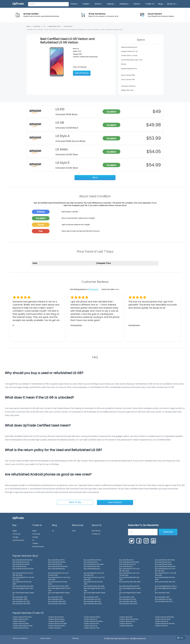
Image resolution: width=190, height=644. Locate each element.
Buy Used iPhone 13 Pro (163, 562)
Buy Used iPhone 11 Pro (92, 566)
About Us (172, 4)
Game (137, 4)
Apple (15, 531)
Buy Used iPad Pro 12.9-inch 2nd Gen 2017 (94, 574)
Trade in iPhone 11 (126, 624)
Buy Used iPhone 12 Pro (128, 564)
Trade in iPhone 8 (55, 628)
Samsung (16, 534)
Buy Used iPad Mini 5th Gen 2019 (165, 578)
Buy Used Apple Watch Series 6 (95, 594)
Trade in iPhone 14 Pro (20, 619)
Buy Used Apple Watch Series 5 (130, 594)
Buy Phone (37, 26)
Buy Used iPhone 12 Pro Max (94, 564)
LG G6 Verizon (68, 26)
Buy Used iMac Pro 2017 (92, 599)
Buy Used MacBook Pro (57, 569)
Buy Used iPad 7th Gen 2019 (58, 586)
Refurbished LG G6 (54, 26)
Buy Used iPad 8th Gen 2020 (23, 586)
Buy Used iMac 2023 (20, 599)
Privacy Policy (45, 638)
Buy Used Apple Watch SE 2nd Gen (59, 589)
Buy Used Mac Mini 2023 (93, 604)
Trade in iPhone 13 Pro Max (129, 619)
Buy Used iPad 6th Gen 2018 (94, 586)
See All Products (18, 540)
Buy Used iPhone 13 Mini (21, 564)
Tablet (87, 4)
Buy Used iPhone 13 (55, 564)
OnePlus (35, 543)
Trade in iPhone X (161, 626)
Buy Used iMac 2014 (162, 593)
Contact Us (96, 534)
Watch (99, 4)
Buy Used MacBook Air (92, 569)
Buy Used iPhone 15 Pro (56, 560)
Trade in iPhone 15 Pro (56, 617)
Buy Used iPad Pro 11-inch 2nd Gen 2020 (59, 578)
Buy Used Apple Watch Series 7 (59, 594)
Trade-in (150, 4)
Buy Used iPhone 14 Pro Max (165, 560)
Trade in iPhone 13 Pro (163, 619)
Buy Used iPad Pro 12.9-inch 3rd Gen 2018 (58, 574)
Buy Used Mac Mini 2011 (92, 601)
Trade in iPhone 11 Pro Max (57, 624)
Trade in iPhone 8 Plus (21, 628)
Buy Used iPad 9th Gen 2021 (165, 582)
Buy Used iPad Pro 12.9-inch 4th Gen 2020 (23, 574)
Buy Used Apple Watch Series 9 (166, 589)
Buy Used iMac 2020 (127, 597)
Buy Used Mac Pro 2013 (128, 599)
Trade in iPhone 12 (161, 621)
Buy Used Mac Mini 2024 (128, 604)
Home (28, 26)
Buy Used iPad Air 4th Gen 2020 (58, 583)
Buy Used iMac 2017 (55, 597)
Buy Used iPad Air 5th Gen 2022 (22, 583)
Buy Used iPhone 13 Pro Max (129, 562)
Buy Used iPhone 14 (91, 562)
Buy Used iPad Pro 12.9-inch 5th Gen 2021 (165, 570)
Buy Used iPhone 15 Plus (92, 560)
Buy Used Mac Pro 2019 (163, 599)
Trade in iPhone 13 (19, 621)
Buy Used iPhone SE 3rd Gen (165, 566)
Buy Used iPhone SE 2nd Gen (23, 569)
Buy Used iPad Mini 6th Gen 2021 (129, 578)
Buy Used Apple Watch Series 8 (23, 594)
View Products (82, 73)
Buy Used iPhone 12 (20, 566)
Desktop (125, 4)
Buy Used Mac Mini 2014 (164, 601)
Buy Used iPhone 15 (126, 560)
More (95, 177)
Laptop (111, 4)
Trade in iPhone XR (126, 626)
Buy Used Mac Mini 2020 (57, 604)
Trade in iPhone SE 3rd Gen (165, 624)
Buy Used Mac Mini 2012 (128, 601)
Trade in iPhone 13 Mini (56, 621)
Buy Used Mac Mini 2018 (21, 604)
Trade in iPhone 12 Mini (21, 624)
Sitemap (75, 638)
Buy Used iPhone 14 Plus (57, 562)
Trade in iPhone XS (91, 626)
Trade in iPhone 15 (126, 617)
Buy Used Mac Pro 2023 (21, 601)
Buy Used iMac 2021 (162, 597)
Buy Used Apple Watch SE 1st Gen (94, 589)
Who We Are (96, 531)
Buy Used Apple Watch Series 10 (130, 589)
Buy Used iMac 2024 (56, 599)
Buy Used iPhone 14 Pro (21, 562)
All (53, 531)
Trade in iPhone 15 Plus (92, 617)
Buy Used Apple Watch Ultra (23, 588)
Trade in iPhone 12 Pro (127, 621)
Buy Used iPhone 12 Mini (164, 564)
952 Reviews (93, 289)
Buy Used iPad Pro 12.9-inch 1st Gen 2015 (129, 574)
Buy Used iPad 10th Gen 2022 (130, 582)
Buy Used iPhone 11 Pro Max (58, 566)
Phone (75, 4)
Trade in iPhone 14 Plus (56, 619)
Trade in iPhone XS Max (57, 626)
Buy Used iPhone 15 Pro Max (23, 560)
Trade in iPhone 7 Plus (92, 628)
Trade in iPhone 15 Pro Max (22, 617)
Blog (161, 4)
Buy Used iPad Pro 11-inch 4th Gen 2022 (166, 574)
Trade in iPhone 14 (90, 619)
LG (44, 26)
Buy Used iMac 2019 (91, 597)
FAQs (74, 531)
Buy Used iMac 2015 (20, 597)
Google (15, 537)
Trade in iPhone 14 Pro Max (164, 617)
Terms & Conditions (20, 638)
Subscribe (168, 532)
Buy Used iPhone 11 (126, 566)
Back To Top (75, 502)
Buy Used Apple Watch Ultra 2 (166, 586)
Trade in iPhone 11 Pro (91, 624)
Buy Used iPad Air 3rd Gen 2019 (93, 583)
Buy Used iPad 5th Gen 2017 (129, 586)
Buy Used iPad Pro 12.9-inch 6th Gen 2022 (129, 570)
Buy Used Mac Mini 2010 (57, 601)
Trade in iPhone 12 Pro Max (93, 621)
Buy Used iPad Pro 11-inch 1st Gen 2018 (94, 578)
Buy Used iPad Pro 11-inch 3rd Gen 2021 (23, 578)
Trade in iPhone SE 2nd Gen (23, 626)
